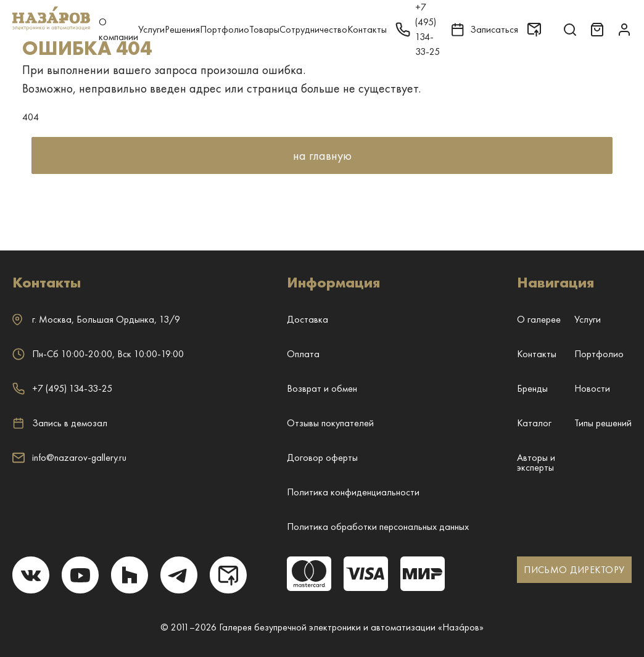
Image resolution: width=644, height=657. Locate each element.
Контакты (367, 29)
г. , (96, 319)
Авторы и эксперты (536, 462)
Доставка (308, 319)
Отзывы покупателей (330, 423)
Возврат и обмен (322, 388)
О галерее (539, 319)
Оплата (303, 354)
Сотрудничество (313, 29)
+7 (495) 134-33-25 (62, 388)
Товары (264, 29)
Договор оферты (322, 457)
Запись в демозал (60, 423)
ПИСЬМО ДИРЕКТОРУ (574, 570)
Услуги (151, 29)
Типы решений (603, 423)
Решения (182, 29)
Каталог (534, 423)
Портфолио (225, 29)
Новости (592, 388)
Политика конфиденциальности (353, 492)
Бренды (532, 388)
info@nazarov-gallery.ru (69, 457)
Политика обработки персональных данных (378, 527)
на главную (322, 155)
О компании (118, 29)
